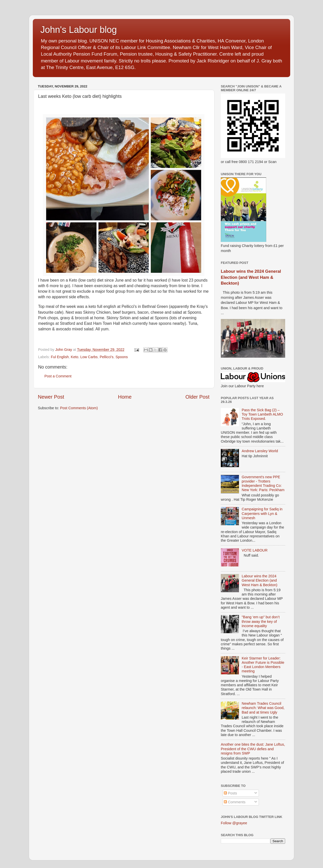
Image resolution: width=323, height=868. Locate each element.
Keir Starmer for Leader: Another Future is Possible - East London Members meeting (263, 665)
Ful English (60, 357)
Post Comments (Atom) (79, 408)
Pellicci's (107, 357)
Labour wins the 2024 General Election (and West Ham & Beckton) (251, 277)
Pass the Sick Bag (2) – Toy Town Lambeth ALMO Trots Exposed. (262, 414)
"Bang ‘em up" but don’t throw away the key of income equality (261, 621)
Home (125, 397)
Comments (235, 802)
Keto (75, 357)
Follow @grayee (234, 823)
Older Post (197, 397)
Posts (230, 793)
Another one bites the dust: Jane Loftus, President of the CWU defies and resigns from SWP (253, 749)
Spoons (122, 357)
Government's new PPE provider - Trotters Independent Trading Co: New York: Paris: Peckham (263, 484)
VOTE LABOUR (255, 550)
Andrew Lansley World (260, 451)
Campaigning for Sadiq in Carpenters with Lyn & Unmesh (262, 513)
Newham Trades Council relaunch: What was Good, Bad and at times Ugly (263, 708)
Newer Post (51, 397)
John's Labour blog (79, 30)
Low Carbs (89, 357)
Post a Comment (58, 376)
